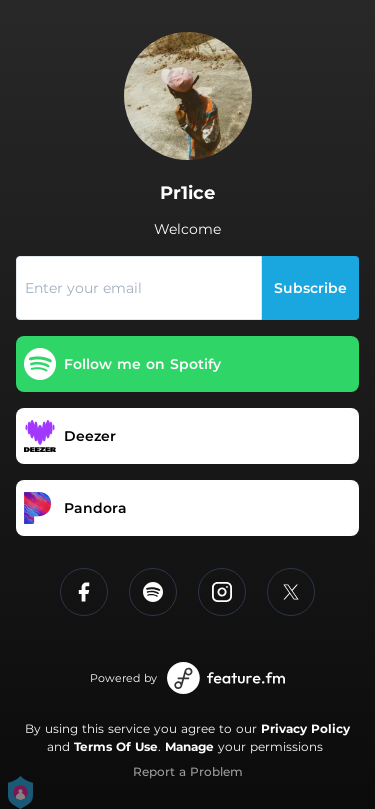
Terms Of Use (116, 746)
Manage (189, 746)
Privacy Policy (305, 728)
